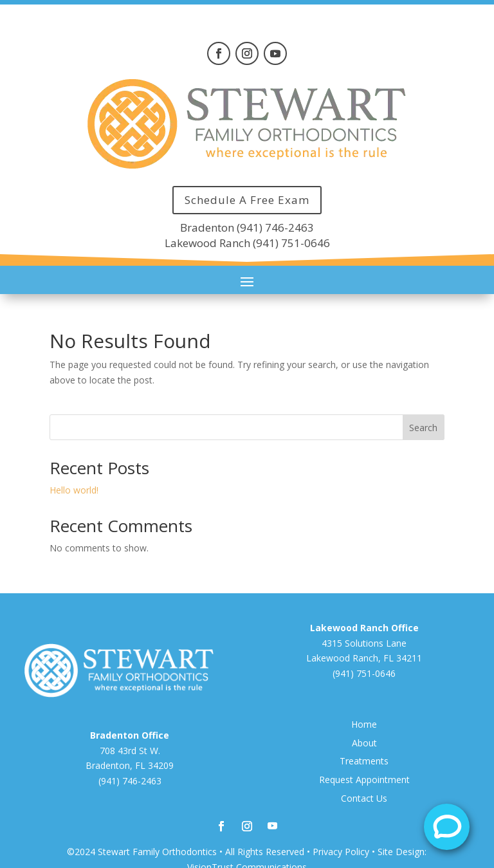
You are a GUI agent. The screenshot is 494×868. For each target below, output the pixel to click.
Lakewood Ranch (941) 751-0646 (247, 243)
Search (423, 428)
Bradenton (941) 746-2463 (247, 227)
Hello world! (74, 490)
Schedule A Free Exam (247, 200)
